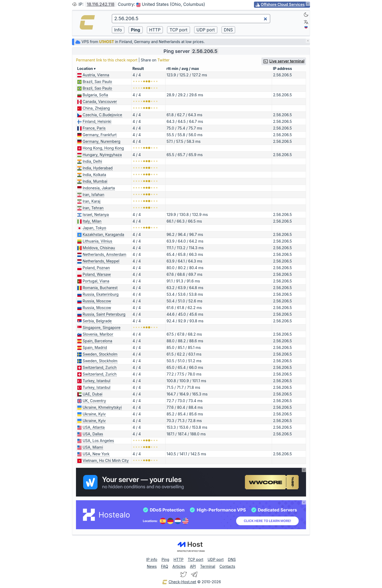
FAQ (165, 566)
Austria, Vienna (96, 75)
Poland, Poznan (96, 268)
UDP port (215, 559)
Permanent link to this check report (107, 60)
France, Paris (94, 128)
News (152, 566)
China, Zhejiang (96, 108)
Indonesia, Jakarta (99, 188)
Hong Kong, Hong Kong (103, 148)
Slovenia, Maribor (98, 334)
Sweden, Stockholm (100, 354)
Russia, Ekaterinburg (101, 294)
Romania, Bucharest (100, 288)
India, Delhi (92, 161)
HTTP (178, 559)
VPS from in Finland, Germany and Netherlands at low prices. (140, 42)
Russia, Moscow (97, 301)
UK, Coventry (94, 401)
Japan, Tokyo (94, 228)
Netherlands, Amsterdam (104, 254)
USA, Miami (93, 447)
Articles (179, 566)
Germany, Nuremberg (101, 141)
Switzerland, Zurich (100, 367)
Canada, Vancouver (100, 101)
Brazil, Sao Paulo (97, 82)
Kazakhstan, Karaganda (103, 234)
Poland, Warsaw (97, 274)
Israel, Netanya (96, 214)
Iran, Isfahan (94, 195)
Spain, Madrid (95, 347)
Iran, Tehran (93, 208)
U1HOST (107, 42)
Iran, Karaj (92, 201)
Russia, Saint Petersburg (104, 314)
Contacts (227, 566)
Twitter (164, 60)
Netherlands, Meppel (101, 261)
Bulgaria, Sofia (95, 95)
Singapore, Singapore (102, 328)
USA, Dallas (93, 434)
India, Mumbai (95, 181)
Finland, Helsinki (97, 121)
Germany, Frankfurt (100, 135)
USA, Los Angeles (98, 441)
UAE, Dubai (93, 394)
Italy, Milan (92, 221)
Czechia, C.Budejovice (102, 115)
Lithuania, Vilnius (97, 241)
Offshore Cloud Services (283, 4)
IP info (152, 559)
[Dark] (306, 15)
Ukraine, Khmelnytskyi (102, 407)
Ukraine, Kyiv (94, 414)
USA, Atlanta (94, 427)
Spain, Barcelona (97, 341)
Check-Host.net (179, 582)
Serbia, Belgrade (97, 321)
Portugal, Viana (96, 281)
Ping (165, 559)
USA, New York (96, 454)
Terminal (208, 566)
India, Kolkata (94, 175)
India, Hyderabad (98, 168)
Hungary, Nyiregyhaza (102, 155)
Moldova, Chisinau (99, 248)
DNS (232, 559)
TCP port (196, 559)
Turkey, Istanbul (96, 381)
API (193, 566)
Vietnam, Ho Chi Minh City (106, 460)
